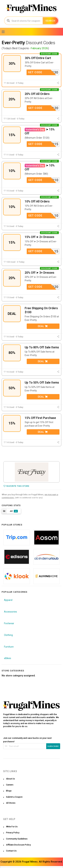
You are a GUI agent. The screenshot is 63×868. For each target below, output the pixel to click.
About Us (10, 779)
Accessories (10, 612)
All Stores (11, 803)
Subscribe (53, 746)
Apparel (8, 600)
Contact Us (11, 851)
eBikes (8, 658)
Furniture (9, 647)
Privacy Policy (13, 833)
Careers (10, 785)
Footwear (9, 623)
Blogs (9, 791)
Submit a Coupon (14, 797)
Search (50, 21)
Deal (43, 326)
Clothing (8, 635)
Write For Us (12, 827)
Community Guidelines (17, 839)
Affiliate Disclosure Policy (18, 845)
